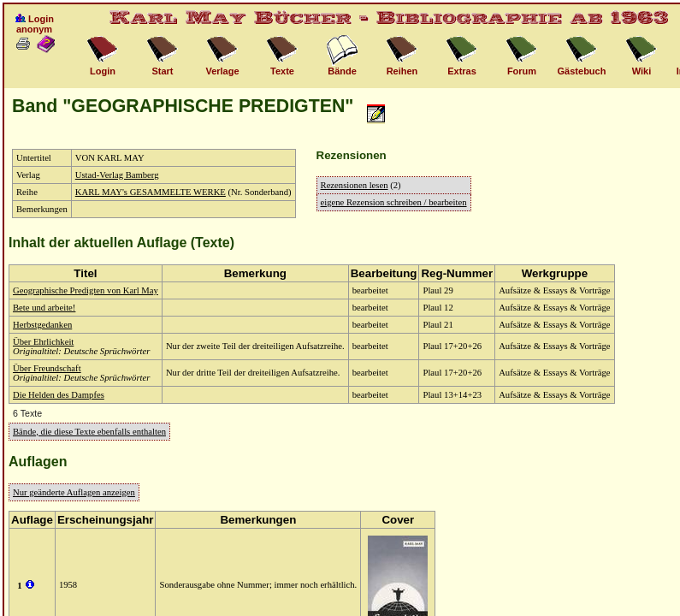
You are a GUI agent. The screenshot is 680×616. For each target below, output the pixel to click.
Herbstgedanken (42, 325)
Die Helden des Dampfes (59, 395)
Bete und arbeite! (44, 308)
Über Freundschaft (47, 368)
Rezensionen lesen (355, 185)
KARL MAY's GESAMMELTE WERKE (151, 192)
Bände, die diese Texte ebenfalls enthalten (89, 432)
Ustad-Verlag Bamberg (117, 175)
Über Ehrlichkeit (43, 342)
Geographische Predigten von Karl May (86, 290)
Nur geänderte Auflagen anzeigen (74, 492)
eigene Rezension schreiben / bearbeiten (394, 202)
